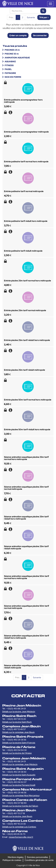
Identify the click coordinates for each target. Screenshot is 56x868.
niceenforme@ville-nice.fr (21, 837)
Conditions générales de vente (39, 860)
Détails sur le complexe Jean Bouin (18, 732)
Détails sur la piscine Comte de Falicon (20, 806)
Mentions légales (16, 857)
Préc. (11, 17)
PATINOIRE (10, 73)
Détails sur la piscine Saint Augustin (19, 775)
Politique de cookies (12, 860)
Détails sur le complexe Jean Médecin (20, 764)
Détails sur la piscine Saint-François (19, 743)
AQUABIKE (10, 61)
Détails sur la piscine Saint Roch (17, 722)
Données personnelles (37, 857)
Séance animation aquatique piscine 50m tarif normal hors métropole (27, 577)
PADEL (8, 69)
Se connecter (40, 35)
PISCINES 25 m (12, 50)
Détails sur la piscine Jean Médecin (19, 712)
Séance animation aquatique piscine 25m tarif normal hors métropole (26, 458)
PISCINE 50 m (12, 54)
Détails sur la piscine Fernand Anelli (19, 785)
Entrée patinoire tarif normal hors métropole (26, 162)
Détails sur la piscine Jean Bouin (17, 816)
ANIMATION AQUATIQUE (17, 58)
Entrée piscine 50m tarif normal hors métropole (28, 400)
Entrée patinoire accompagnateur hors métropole (23, 101)
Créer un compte (18, 35)
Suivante (31, 17)
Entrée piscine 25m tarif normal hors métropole (27, 281)
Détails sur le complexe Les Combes (19, 827)
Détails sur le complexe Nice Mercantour (21, 796)
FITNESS (9, 65)
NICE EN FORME (13, 77)
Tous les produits (15, 46)
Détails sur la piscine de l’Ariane (17, 753)
